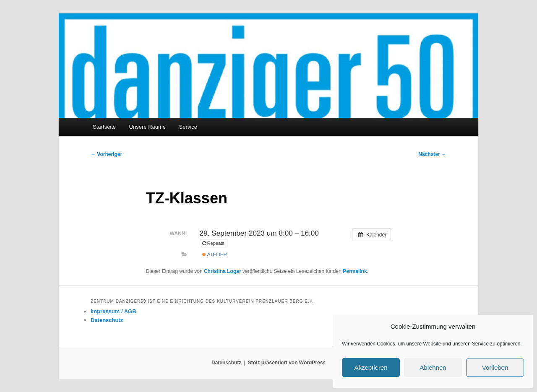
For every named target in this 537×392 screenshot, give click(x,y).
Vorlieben (495, 367)
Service (188, 127)
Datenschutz (107, 320)
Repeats (214, 243)
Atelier (214, 254)
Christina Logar (223, 271)
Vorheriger (106, 154)
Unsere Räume (147, 127)
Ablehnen (433, 367)
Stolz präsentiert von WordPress (287, 363)
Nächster (432, 154)
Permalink (355, 271)
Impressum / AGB (113, 311)
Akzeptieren (371, 367)
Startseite (104, 127)
